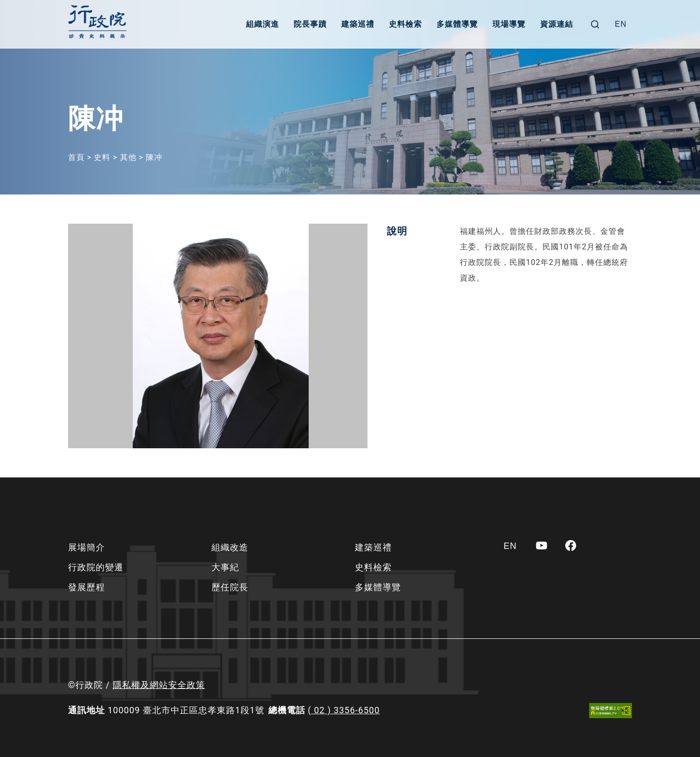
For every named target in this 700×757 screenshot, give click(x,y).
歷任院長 (230, 587)
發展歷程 (87, 587)
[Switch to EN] (621, 24)
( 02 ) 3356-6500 (344, 710)
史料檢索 (405, 24)
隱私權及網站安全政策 (159, 685)
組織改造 (230, 547)
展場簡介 (87, 547)
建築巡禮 (358, 24)
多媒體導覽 (457, 24)
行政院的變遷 (96, 567)
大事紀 (225, 567)
